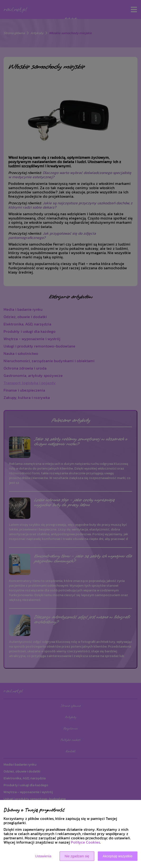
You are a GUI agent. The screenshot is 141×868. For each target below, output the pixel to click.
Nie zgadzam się (77, 856)
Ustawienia (43, 856)
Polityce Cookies (85, 842)
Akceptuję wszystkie (118, 856)
